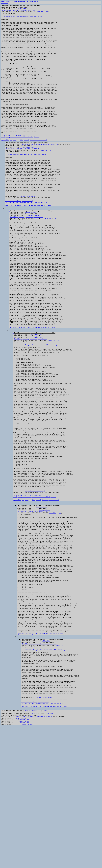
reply (15, 168)
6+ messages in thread (38, 168)
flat (22, 168)
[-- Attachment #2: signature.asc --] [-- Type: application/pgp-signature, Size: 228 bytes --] (27, 241)
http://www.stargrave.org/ (27, 235)
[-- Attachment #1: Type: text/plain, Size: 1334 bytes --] (43, 777)
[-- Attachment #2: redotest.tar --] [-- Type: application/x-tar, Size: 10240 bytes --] (20, 163)
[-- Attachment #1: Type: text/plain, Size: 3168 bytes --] (23, 19)
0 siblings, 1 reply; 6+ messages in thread (19, 12)
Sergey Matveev (23, 10)
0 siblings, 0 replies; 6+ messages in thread (39, 770)
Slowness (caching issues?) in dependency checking (39, 173)
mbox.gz (35, 853)
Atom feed (4, 3)
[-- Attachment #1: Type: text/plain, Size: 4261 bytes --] (35, 412)
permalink (40, 14)
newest (45, 850)
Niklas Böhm (38, 403)
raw (47, 14)
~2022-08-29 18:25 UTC (32, 850)
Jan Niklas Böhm (28, 176)
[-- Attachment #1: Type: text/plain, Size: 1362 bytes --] (27, 185)
